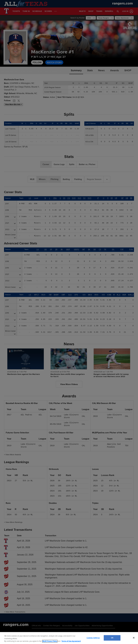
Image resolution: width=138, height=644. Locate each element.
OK (112, 638)
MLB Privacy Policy (50, 641)
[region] (69, 638)
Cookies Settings (93, 638)
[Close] (134, 638)
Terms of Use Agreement (71, 641)
